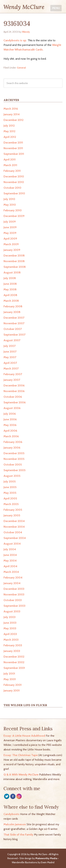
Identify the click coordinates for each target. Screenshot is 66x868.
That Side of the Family (18, 835)
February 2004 (13, 578)
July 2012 (9, 126)
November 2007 (14, 323)
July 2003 (10, 617)
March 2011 (10, 165)
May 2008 (10, 289)
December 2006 (14, 385)
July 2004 (10, 549)
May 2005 (10, 493)
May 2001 (10, 679)
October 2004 (13, 532)
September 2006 (15, 402)
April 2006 (10, 431)
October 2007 (13, 329)
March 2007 (11, 369)
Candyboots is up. (15, 40)
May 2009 (10, 233)
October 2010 (12, 188)
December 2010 (14, 176)
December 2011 (13, 143)
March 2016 (11, 109)
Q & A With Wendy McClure (21, 775)
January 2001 (12, 690)
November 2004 (14, 527)
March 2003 (11, 640)
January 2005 (12, 515)
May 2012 (9, 131)
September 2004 (15, 538)
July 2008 (10, 278)
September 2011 (14, 154)
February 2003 (13, 645)
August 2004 (12, 544)
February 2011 (12, 171)
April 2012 (10, 137)
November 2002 (14, 662)
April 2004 (10, 566)
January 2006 (12, 448)
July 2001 (9, 674)
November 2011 (13, 148)
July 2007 (10, 346)
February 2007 (13, 374)
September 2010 (14, 193)
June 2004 (10, 555)
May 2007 (10, 357)
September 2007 (14, 335)
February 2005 (13, 510)
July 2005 (10, 481)
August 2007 (12, 340)
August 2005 (12, 476)
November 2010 (14, 182)
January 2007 (12, 380)
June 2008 (10, 284)
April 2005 (10, 498)
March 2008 (11, 301)
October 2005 (13, 465)
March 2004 (11, 572)
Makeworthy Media (46, 858)
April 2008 (10, 295)
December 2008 (14, 256)
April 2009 (10, 239)
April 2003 (10, 634)
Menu (56, 8)
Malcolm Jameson (15, 824)
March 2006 (11, 436)
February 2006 (13, 442)
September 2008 (15, 267)
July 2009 (10, 222)
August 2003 (12, 611)
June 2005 (10, 487)
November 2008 (14, 261)
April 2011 (10, 159)
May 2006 (10, 425)
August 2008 (12, 272)
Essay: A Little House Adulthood (24, 736)
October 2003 (13, 600)
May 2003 (10, 628)
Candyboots (11, 814)
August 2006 (12, 408)
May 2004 (10, 561)
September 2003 (14, 606)
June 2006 (10, 419)
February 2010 (13, 210)
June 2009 (10, 227)
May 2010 (10, 205)
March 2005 (11, 504)
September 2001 (14, 668)
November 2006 (14, 391)
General (21, 68)
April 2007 (10, 363)
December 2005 (14, 453)
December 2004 (14, 521)
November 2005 (14, 459)
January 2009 (12, 250)
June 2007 (10, 352)
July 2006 (10, 414)
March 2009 (11, 244)
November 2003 (14, 594)
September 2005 (15, 470)
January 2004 (12, 583)
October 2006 (13, 397)
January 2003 (12, 651)
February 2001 (13, 685)
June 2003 (10, 623)
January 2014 (12, 114)
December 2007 (14, 318)
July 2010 (9, 199)
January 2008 (12, 312)
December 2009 (14, 216)
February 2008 (13, 306)
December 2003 (14, 589)
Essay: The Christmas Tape (21, 755)
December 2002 (14, 657)
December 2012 (13, 120)
